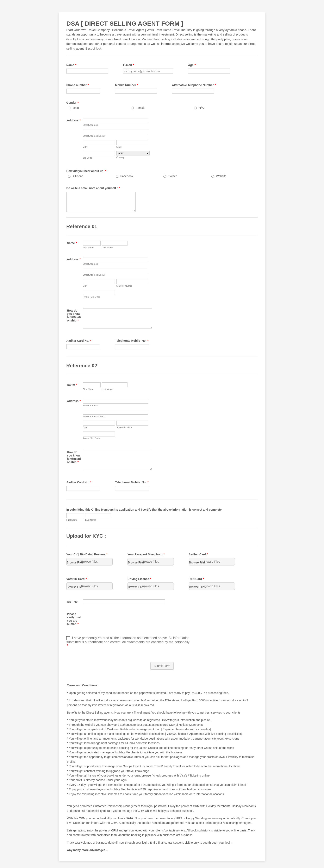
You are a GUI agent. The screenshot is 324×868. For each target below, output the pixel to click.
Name (71, 65)
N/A (201, 108)
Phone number (77, 85)
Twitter (172, 176)
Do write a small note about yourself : (93, 188)
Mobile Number (127, 85)
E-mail (129, 65)
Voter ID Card (77, 579)
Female (141, 108)
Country (120, 157)
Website (221, 176)
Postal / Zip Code (92, 297)
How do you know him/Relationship (74, 315)
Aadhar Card (198, 554)
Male (76, 108)
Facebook (127, 176)
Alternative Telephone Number (194, 85)
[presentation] (114, 620)
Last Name (107, 248)
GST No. (73, 602)
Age (192, 65)
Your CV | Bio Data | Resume (87, 554)
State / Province (124, 286)
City (85, 147)
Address (74, 120)
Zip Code (88, 158)
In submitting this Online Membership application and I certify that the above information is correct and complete (144, 510)
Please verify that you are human (74, 619)
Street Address (90, 125)
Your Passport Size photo (146, 554)
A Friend (78, 176)
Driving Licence (139, 579)
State (119, 147)
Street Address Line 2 (94, 136)
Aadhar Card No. (79, 341)
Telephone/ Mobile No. (132, 341)
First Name (88, 248)
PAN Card (196, 579)
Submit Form (162, 666)
